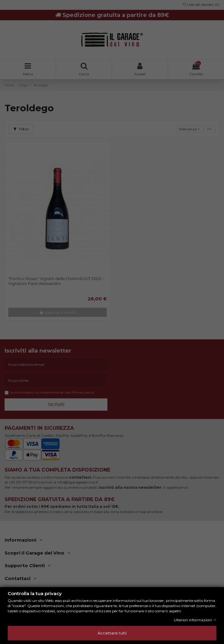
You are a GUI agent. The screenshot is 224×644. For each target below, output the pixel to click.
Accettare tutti (112, 633)
